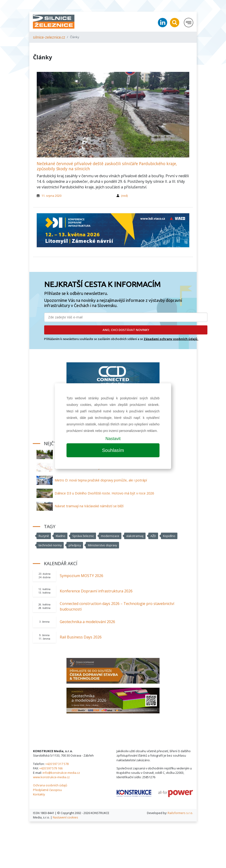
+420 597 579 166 (51, 768)
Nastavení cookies (65, 817)
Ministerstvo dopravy (102, 545)
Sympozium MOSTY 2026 (81, 576)
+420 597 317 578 (57, 764)
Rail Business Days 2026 (81, 637)
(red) (124, 196)
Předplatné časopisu (47, 790)
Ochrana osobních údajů (50, 785)
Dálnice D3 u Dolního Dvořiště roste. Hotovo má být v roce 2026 (104, 493)
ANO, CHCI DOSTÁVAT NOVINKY (126, 330)
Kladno (61, 536)
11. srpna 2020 (51, 196)
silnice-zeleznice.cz (49, 37)
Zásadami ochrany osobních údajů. (171, 339)
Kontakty (39, 794)
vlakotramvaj (135, 536)
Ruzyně (44, 536)
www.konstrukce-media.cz (51, 777)
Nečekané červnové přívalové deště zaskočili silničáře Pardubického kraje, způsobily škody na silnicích (107, 166)
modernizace (110, 536)
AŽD (153, 536)
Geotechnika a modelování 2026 (87, 622)
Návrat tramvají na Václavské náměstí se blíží (89, 506)
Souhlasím (113, 450)
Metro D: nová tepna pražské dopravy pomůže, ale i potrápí (101, 480)
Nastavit (113, 439)
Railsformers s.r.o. (180, 813)
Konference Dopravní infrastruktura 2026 (96, 591)
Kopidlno (169, 536)
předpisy (75, 545)
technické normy (50, 545)
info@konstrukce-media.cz (61, 773)
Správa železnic (83, 536)
